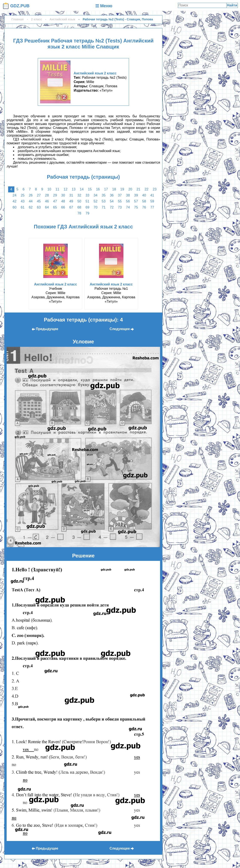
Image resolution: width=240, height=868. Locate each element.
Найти (232, 5)
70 (96, 207)
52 (96, 201)
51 (87, 201)
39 (136, 195)
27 (39, 195)
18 (114, 189)
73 (120, 207)
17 (106, 189)
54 (112, 201)
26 (31, 195)
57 (136, 201)
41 (152, 195)
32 (79, 195)
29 (55, 195)
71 (104, 207)
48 (63, 201)
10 (49, 189)
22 (147, 189)
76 (144, 207)
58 (144, 201)
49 (71, 201)
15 (90, 189)
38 (128, 195)
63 (39, 207)
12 (66, 189)
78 (79, 213)
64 (47, 207)
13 (74, 189)
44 (31, 201)
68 (79, 207)
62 (31, 207)
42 (15, 201)
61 (23, 207)
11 (57, 189)
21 (138, 189)
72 (112, 207)
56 (128, 201)
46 (47, 201)
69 (87, 207)
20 (130, 189)
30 (63, 195)
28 (47, 195)
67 (71, 207)
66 (63, 207)
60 (15, 207)
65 (55, 207)
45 (39, 201)
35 (104, 195)
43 (23, 201)
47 (55, 201)
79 (87, 213)
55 (120, 201)
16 (98, 189)
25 (23, 195)
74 (128, 207)
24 (15, 195)
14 (82, 189)
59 (152, 201)
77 (152, 207)
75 (136, 207)
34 (96, 195)
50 (79, 201)
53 (104, 201)
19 (122, 189)
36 (112, 195)
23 (155, 189)
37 (120, 195)
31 (71, 195)
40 (144, 195)
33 (87, 195)
